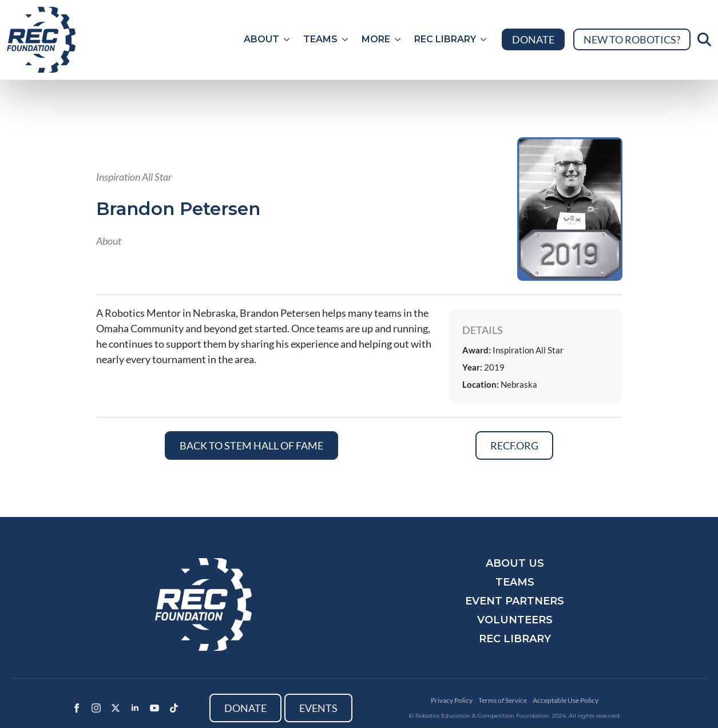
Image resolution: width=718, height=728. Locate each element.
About (261, 39)
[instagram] (96, 708)
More (376, 39)
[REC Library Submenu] (485, 39)
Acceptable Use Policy (566, 700)
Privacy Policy (452, 700)
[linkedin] (135, 708)
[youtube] (154, 708)
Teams (320, 39)
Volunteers (515, 620)
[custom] (174, 708)
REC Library (445, 39)
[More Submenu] (399, 39)
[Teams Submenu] (346, 39)
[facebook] (77, 708)
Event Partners (515, 601)
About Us (515, 563)
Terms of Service (503, 700)
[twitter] (116, 708)
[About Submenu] (288, 39)
